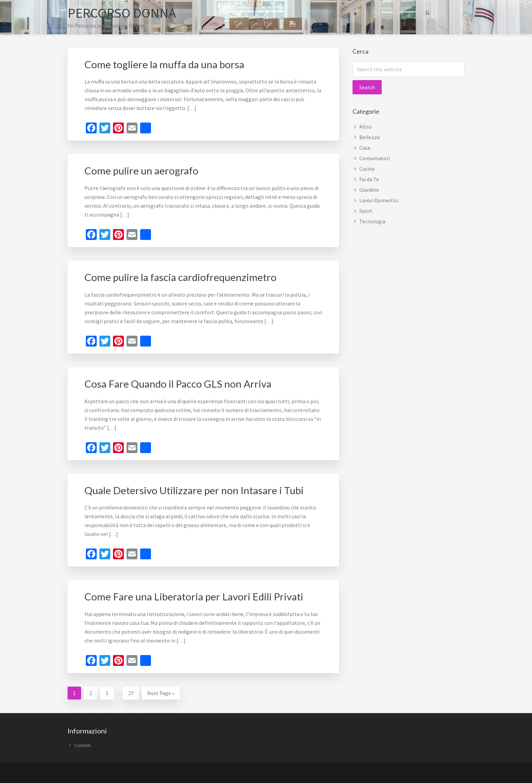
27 (134, 691)
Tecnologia (372, 221)
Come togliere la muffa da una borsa (165, 64)
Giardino (369, 189)
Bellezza (369, 137)
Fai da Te (369, 179)
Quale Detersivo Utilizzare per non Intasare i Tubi (194, 489)
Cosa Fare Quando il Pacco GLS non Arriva (178, 383)
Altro (365, 126)
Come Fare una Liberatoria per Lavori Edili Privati (195, 595)
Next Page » (161, 692)
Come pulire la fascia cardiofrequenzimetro (181, 276)
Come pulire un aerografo (142, 170)
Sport (366, 210)
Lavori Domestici (379, 200)
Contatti (82, 744)
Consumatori (375, 158)
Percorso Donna (122, 13)
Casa (365, 147)
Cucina (367, 168)
